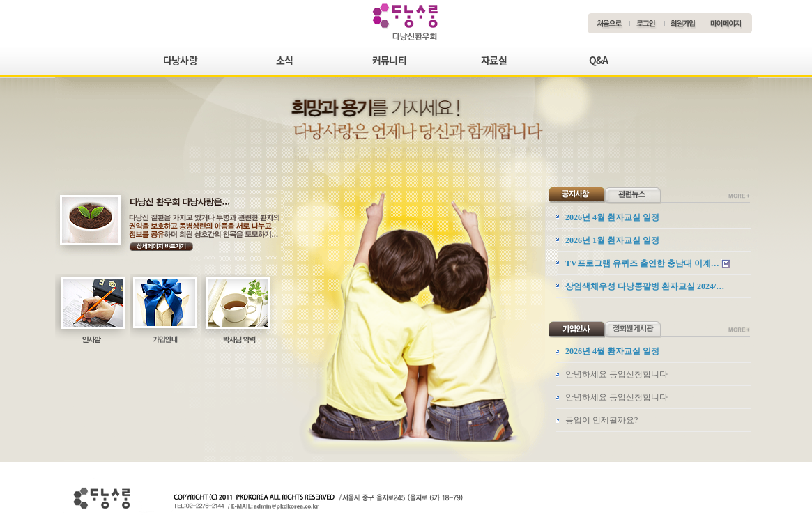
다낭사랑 (180, 60)
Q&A (599, 60)
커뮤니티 (389, 60)
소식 (285, 60)
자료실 (494, 60)
